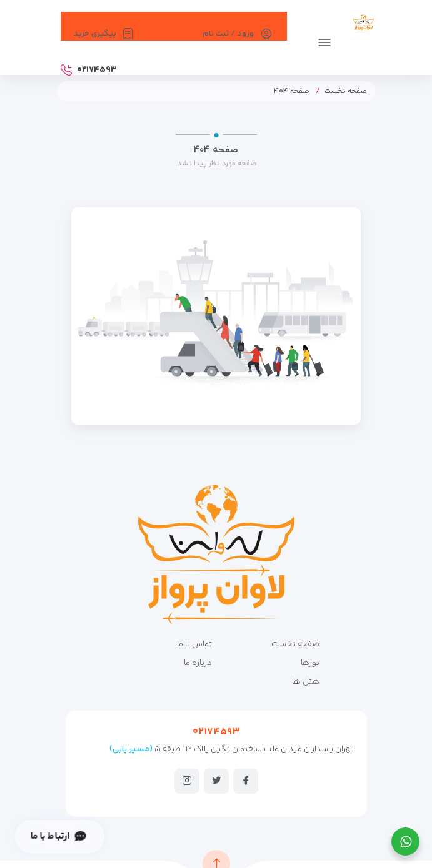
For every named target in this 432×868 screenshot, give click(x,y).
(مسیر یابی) (131, 749)
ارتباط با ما (58, 836)
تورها (310, 663)
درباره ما (198, 663)
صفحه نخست (346, 91)
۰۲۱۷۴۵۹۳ (216, 732)
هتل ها (306, 682)
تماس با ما (194, 644)
